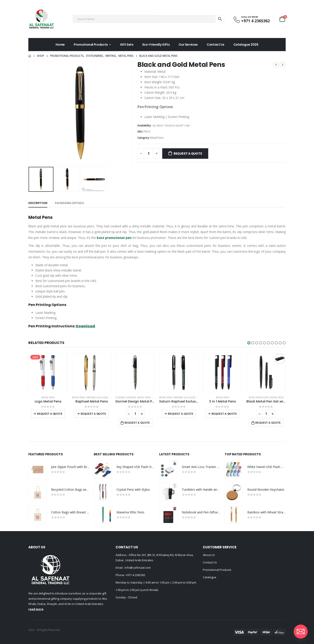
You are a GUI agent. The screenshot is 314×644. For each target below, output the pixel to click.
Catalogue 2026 (246, 45)
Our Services (188, 45)
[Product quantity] (149, 154)
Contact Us (216, 45)
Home (60, 45)
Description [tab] (38, 203)
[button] (249, 343)
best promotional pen (114, 238)
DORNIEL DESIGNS (169, 397)
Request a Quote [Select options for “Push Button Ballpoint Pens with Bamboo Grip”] (50, 414)
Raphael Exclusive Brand (145, 397)
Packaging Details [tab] (69, 203)
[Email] (301, 632)
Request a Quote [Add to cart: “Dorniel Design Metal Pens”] (181, 423)
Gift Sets (127, 45)
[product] (48, 373)
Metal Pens (157, 138)
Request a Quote (188, 154)
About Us (209, 555)
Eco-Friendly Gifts (156, 45)
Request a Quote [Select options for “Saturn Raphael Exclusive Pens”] (224, 414)
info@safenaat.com (137, 568)
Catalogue (210, 577)
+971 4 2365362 (135, 575)
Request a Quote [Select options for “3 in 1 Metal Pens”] (268, 414)
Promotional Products (91, 45)
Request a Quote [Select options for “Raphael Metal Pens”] (137, 414)
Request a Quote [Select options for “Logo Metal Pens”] (93, 414)
